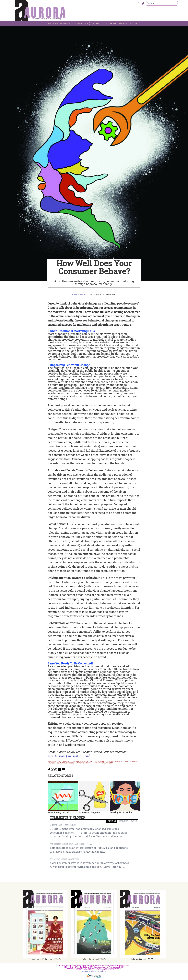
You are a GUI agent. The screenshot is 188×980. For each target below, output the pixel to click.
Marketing (52, 762)
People (123, 23)
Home (96, 23)
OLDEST (112, 821)
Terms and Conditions (89, 971)
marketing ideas (121, 762)
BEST (134, 821)
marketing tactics (83, 763)
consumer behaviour (79, 762)
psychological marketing (103, 763)
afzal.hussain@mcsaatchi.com (68, 756)
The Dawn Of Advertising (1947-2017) (68, 23)
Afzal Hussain (78, 295)
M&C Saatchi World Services (101, 762)
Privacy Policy (102, 971)
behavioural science (65, 763)
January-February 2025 (45, 959)
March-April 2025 (94, 959)
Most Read (109, 23)
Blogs (133, 23)
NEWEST (124, 821)
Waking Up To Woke (121, 812)
